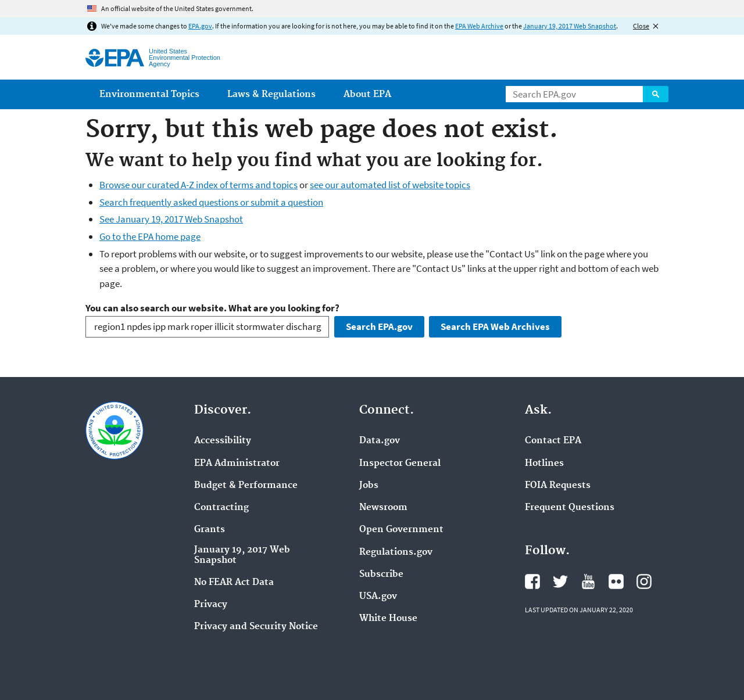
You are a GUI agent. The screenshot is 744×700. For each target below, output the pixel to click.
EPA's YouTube (588, 581)
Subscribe (381, 575)
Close (641, 26)
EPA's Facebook (532, 581)
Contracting (221, 508)
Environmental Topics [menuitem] (149, 94)
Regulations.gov (396, 552)
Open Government (401, 530)
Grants (210, 530)
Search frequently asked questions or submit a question (211, 202)
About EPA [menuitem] (367, 94)
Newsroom (383, 508)
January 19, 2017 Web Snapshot (570, 26)
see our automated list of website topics (390, 185)
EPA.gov (200, 26)
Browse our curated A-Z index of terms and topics (198, 185)
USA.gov (378, 597)
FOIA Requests (558, 486)
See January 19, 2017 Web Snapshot (171, 219)
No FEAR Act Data (234, 583)
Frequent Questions (570, 508)
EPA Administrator (237, 464)
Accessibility (223, 441)
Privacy (211, 605)
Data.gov (380, 441)
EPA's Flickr (616, 581)
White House (388, 619)
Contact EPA (553, 441)
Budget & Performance (246, 486)
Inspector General (400, 464)
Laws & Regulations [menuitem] (271, 94)
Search (656, 94)
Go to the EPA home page (150, 236)
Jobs (369, 486)
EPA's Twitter (560, 581)
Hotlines (544, 464)
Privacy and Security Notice (256, 627)
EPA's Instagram (644, 581)
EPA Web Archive (479, 26)
